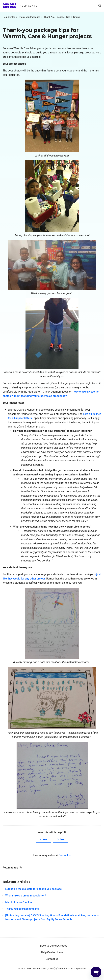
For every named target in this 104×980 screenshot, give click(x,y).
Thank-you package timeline (22, 909)
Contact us (65, 855)
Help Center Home (52, 952)
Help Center (29, 6)
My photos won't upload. (20, 902)
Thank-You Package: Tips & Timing (62, 17)
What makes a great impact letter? (26, 896)
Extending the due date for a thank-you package (33, 889)
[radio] (43, 839)
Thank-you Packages (29, 17)
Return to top (12, 868)
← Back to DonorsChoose (52, 946)
